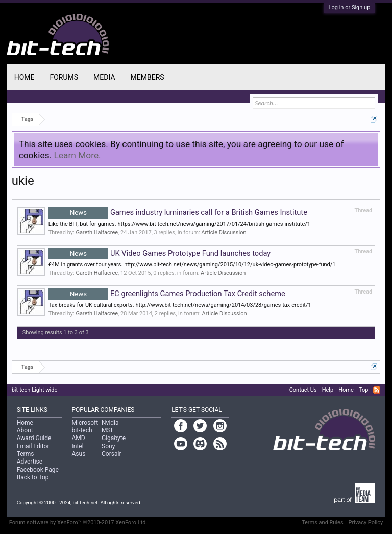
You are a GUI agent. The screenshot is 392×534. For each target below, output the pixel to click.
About (25, 430)
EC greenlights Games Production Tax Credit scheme (167, 294)
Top (363, 390)
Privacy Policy (366, 523)
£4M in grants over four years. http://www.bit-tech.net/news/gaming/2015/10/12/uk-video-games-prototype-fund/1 (192, 265)
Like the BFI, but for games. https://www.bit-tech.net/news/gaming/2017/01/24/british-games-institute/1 (179, 224)
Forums (64, 77)
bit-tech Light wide (35, 390)
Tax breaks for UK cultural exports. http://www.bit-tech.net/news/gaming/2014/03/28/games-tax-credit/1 (180, 305)
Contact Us (303, 390)
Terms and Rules (323, 523)
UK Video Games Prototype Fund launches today (160, 253)
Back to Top (33, 477)
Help (328, 390)
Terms (26, 454)
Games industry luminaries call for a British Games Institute (178, 212)
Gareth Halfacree (97, 233)
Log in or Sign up (350, 7)
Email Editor (33, 446)
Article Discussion (224, 233)
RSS (377, 390)
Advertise (30, 462)
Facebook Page (38, 470)
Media (104, 77)
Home (24, 77)
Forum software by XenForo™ (78, 523)
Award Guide (34, 438)
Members (148, 77)
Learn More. (78, 155)
